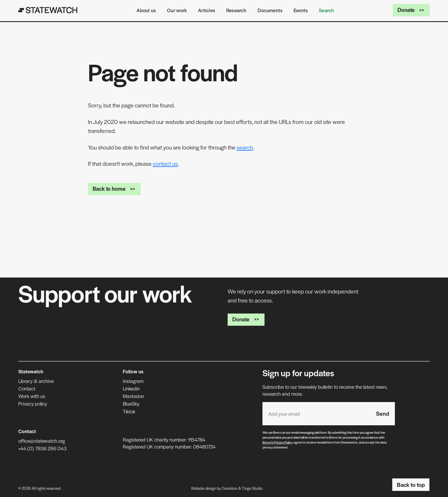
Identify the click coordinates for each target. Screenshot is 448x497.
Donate (411, 10)
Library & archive (36, 381)
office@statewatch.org (42, 441)
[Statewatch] (48, 10)
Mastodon (133, 396)
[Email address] (316, 414)
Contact (27, 388)
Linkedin (131, 388)
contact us (165, 163)
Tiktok (129, 411)
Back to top (411, 485)
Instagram (133, 381)
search (245, 147)
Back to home (114, 189)
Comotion (229, 488)
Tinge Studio (252, 488)
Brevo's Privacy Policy (277, 442)
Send (383, 413)
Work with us (32, 396)
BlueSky (131, 404)
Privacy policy (33, 404)
